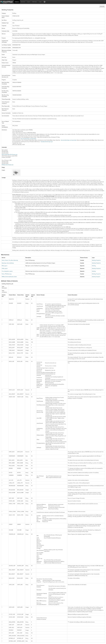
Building (94, 266)
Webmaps (35, 2)
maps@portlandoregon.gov (47, 142)
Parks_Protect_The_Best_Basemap (10, 260)
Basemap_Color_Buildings (8, 263)
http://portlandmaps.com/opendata (28, 139)
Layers (29, 2)
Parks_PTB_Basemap (7, 274)
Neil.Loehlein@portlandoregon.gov (10, 154)
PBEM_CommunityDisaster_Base (9, 277)
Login (40, 2)
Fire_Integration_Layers (7, 271)
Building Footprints (96, 260)
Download (102, 6)
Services (23, 2)
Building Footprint (96, 277)
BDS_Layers (5, 266)
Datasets (17, 2)
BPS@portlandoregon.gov (8, 165)
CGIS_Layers (5, 268)
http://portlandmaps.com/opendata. (69, 140)
